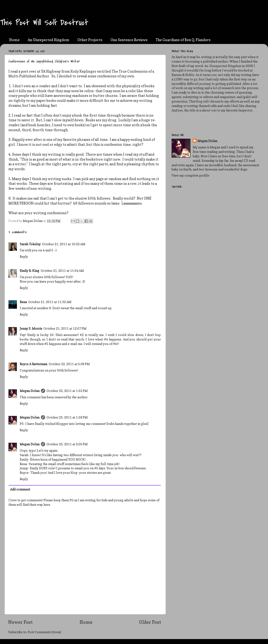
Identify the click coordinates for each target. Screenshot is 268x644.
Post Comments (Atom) (44, 632)
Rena (23, 302)
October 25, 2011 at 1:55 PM (67, 391)
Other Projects (90, 40)
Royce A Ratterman (33, 364)
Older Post (150, 622)
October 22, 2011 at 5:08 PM (69, 364)
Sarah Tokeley (30, 244)
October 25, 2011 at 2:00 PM (67, 444)
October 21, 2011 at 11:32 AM (50, 302)
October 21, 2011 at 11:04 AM (62, 271)
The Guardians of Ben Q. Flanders (183, 40)
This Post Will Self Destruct (44, 23)
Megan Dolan (30, 391)
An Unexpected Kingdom (49, 40)
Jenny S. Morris (31, 328)
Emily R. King (30, 271)
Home (14, 40)
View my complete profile (190, 175)
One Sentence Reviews (129, 40)
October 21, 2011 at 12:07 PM (65, 328)
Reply (24, 257)
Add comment (20, 489)
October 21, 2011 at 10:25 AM (64, 244)
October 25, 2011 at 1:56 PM (67, 417)
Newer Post (20, 622)
